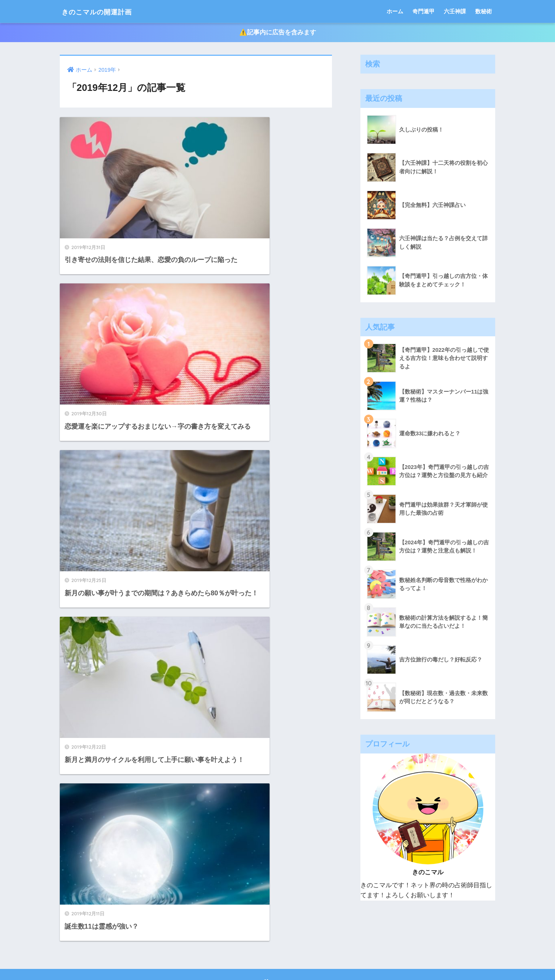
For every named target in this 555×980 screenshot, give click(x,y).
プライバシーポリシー (278, 958)
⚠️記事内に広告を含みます (278, 33)
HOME (277, 942)
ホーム (395, 11)
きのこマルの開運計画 (107, 11)
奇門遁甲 (424, 11)
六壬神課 (455, 11)
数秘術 (484, 11)
